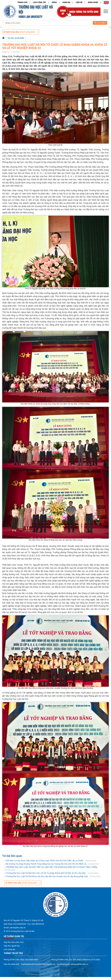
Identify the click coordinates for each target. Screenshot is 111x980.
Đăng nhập (93, 2)
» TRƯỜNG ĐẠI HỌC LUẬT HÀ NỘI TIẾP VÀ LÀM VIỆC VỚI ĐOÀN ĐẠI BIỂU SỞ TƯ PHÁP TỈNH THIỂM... (52, 867)
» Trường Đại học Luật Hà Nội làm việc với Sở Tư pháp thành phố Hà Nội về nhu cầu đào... (46, 873)
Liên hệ (79, 2)
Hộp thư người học (12, 946)
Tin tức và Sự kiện (16, 38)
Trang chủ (22, 2)
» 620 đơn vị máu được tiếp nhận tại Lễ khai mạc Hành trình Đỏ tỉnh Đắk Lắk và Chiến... (45, 861)
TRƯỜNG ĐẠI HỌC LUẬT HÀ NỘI (36, 9)
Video (54, 2)
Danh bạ (66, 2)
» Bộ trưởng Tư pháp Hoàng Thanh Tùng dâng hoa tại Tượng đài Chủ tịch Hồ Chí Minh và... (46, 864)
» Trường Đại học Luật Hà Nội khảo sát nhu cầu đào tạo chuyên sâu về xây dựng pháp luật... (47, 876)
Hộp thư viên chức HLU (14, 942)
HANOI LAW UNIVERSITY (30, 16)
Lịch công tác (39, 2)
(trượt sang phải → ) (21, 32)
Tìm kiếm (100, 23)
